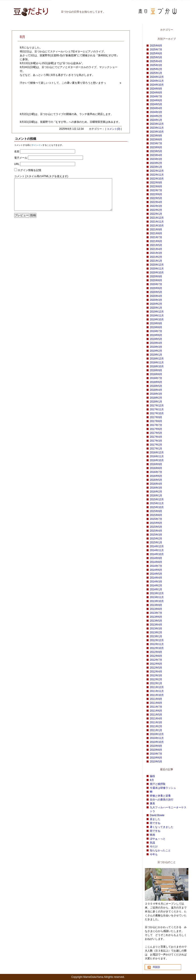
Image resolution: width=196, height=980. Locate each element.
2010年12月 (157, 734)
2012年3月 (156, 676)
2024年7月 (156, 97)
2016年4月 (156, 484)
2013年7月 (156, 613)
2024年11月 (157, 81)
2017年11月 (157, 409)
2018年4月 (156, 390)
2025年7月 (156, 50)
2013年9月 (156, 605)
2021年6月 (156, 241)
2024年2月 (156, 116)
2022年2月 (156, 210)
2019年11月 (157, 316)
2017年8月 (156, 421)
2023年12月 (157, 124)
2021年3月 (156, 253)
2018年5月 (156, 386)
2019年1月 (156, 355)
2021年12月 (157, 218)
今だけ (154, 847)
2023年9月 (156, 136)
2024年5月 (156, 104)
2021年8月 (156, 233)
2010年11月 (157, 738)
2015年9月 (156, 511)
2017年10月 (157, 413)
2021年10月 (157, 226)
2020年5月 (156, 292)
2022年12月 (157, 171)
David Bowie (157, 815)
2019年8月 (156, 327)
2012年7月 (156, 660)
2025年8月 (156, 46)
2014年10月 (157, 554)
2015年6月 (156, 523)
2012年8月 (156, 656)
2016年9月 (156, 464)
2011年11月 (157, 691)
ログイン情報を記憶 (29, 170)
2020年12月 (157, 265)
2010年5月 (156, 762)
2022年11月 (157, 175)
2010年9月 (156, 746)
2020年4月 (156, 296)
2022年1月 (156, 214)
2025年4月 (156, 61)
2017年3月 (156, 441)
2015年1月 (156, 542)
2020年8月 (156, 280)
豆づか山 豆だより (25, 10)
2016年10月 (157, 460)
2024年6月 (156, 100)
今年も (154, 854)
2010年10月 (157, 742)
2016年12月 (157, 453)
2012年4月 (156, 672)
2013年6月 (156, 617)
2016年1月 (156, 496)
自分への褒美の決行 (162, 800)
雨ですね (155, 823)
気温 (152, 843)
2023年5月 (156, 151)
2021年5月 (156, 245)
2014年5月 (156, 574)
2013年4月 (156, 625)
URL (17, 164)
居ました (155, 819)
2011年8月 (156, 703)
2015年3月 (156, 535)
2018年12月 (157, 359)
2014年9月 (156, 558)
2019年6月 (156, 335)
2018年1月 (156, 402)
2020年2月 (156, 304)
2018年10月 (157, 366)
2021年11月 (157, 222)
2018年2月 (156, 398)
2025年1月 (156, 73)
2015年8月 (156, 515)
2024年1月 (156, 120)
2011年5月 (156, 715)
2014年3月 (156, 582)
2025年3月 (156, 65)
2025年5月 (156, 57)
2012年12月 (157, 640)
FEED (156, 967)
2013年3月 (156, 629)
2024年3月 (156, 112)
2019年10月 (157, 319)
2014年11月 (157, 550)
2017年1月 (156, 449)
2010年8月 (156, 750)
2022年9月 (156, 183)
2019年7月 (156, 331)
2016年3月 (156, 488)
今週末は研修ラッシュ (163, 788)
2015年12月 (157, 499)
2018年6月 (156, 382)
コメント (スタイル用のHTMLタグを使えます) (41, 176)
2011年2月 (156, 726)
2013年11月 (157, 597)
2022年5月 (156, 198)
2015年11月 (157, 503)
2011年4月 (156, 719)
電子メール (21, 158)
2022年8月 (156, 186)
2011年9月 (156, 699)
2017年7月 (156, 425)
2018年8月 (156, 374)
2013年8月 (156, 609)
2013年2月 (156, 632)
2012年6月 (156, 664)
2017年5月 (156, 433)
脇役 (152, 776)
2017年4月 (156, 437)
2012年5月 (156, 668)
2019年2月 (156, 351)
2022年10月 (157, 179)
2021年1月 (156, 261)
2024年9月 (156, 89)
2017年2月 (156, 445)
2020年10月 (157, 273)
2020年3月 (156, 300)
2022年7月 (156, 190)
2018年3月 (156, 394)
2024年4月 (156, 108)
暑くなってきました (162, 827)
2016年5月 (156, 480)
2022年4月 (156, 202)
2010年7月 (156, 754)
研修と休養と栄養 (160, 796)
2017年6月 (156, 429)
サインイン (37, 145)
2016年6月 (156, 476)
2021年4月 (156, 249)
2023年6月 (156, 147)
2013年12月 (157, 593)
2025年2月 (156, 69)
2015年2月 (156, 539)
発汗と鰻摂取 (158, 784)
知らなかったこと (160, 850)
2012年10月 (157, 648)
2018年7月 (156, 378)
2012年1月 (156, 683)
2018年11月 (157, 363)
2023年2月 (156, 163)
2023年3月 (156, 159)
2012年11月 (157, 644)
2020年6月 (156, 288)
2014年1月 (156, 589)
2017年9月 (156, 417)
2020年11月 (157, 269)
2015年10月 (157, 507)
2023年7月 (156, 143)
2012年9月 (156, 652)
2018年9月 (156, 370)
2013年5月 (156, 621)
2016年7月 (156, 472)
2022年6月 (156, 194)
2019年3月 (156, 347)
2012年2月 (156, 679)
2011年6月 (156, 711)
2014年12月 (157, 546)
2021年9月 (156, 230)
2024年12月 (157, 77)
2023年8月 (156, 140)
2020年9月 (156, 276)
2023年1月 (156, 167)
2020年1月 (156, 308)
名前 (17, 151)
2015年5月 (156, 527)
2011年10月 (157, 695)
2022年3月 (156, 206)
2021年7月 (156, 237)
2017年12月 (157, 406)
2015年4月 (156, 531)
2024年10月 (157, 85)
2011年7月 (156, 707)
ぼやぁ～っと (158, 839)
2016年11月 (157, 456)
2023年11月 (157, 128)
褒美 (152, 804)
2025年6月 (156, 53)
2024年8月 (156, 93)
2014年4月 (156, 578)
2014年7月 (156, 566)
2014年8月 (156, 562)
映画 (152, 835)
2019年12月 (157, 312)
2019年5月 (156, 339)
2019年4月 (156, 343)
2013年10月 (157, 601)
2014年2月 (156, 586)
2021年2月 (156, 257)
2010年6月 (156, 758)
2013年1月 (156, 636)
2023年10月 (157, 132)
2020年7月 (156, 284)
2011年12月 (157, 687)
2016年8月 (156, 468)
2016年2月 (156, 492)
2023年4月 (156, 155)
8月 (152, 780)
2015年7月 (156, 519)
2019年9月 (156, 323)
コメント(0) (114, 129)
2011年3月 (156, 722)
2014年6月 (156, 570)
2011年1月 (156, 730)
